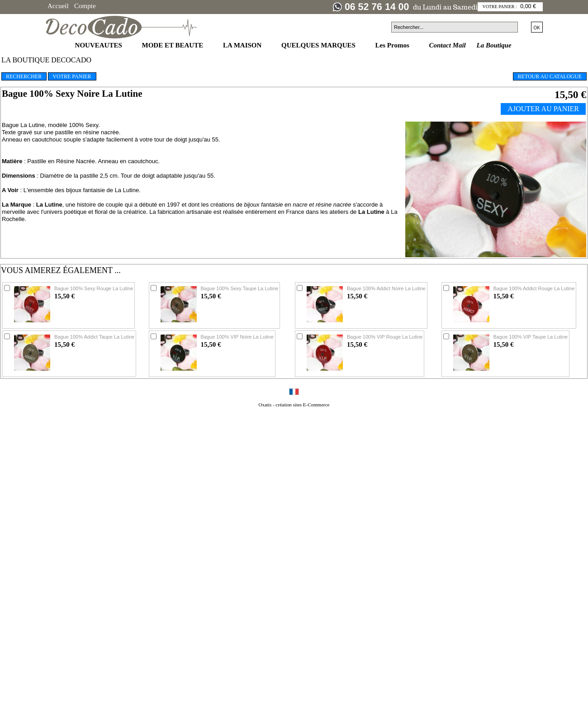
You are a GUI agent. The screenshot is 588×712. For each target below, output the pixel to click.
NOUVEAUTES (100, 45)
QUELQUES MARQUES (319, 45)
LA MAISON (243, 45)
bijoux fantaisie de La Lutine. (103, 190)
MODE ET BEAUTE (173, 45)
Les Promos (393, 45)
